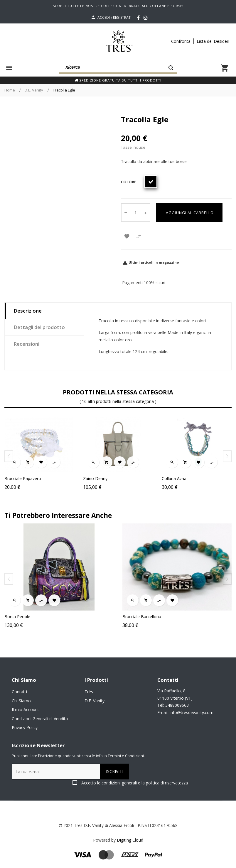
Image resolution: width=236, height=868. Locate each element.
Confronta (181, 41)
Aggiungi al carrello (189, 213)
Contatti (19, 692)
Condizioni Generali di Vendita (40, 719)
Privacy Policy (25, 727)
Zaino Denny (95, 478)
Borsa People (38, 617)
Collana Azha (174, 478)
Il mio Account (25, 710)
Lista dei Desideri (213, 41)
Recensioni (26, 344)
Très (89, 692)
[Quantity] (136, 213)
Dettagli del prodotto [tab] (39, 327)
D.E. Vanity (95, 701)
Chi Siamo (21, 701)
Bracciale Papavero (23, 478)
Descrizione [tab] (28, 311)
